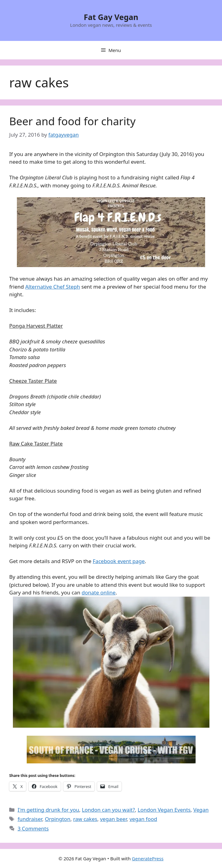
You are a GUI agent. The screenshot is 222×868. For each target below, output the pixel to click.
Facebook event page (119, 561)
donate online (99, 592)
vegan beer (113, 819)
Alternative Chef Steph (53, 287)
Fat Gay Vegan (111, 17)
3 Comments (33, 828)
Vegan (201, 810)
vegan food (143, 819)
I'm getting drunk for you (48, 810)
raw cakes (85, 819)
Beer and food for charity (72, 121)
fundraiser (30, 819)
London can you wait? (109, 810)
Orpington (58, 819)
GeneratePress (148, 858)
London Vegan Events (164, 810)
